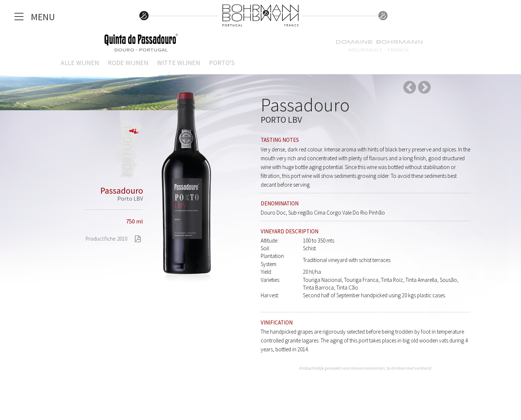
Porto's (222, 63)
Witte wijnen (179, 63)
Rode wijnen (128, 63)
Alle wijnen (80, 63)
